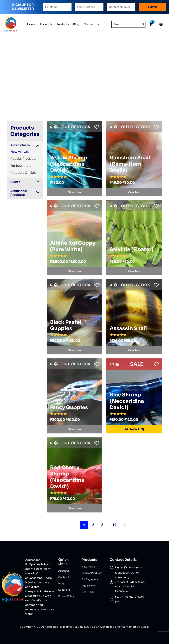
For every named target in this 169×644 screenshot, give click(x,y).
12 (115, 525)
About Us (46, 24)
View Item (75, 192)
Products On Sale (23, 173)
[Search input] (127, 24)
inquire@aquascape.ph (129, 567)
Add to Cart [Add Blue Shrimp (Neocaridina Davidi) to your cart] (134, 429)
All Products (20, 145)
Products (63, 24)
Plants (15, 182)
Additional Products (19, 193)
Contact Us (91, 24)
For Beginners (21, 166)
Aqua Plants (89, 586)
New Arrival (88, 567)
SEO (77, 627)
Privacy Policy (66, 596)
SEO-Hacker (91, 627)
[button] (96, 126)
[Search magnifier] (143, 24)
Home (31, 24)
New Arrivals (20, 152)
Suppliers (64, 590)
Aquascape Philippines (58, 627)
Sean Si (145, 627)
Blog (76, 24)
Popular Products (23, 159)
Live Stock (88, 592)
